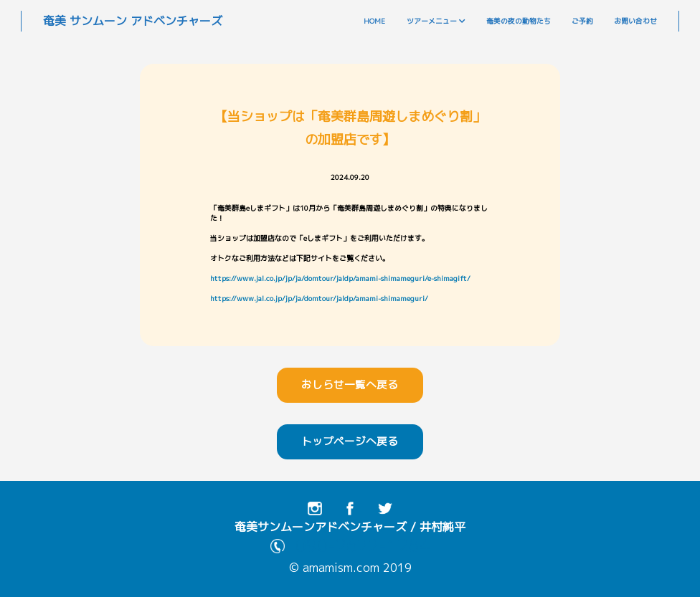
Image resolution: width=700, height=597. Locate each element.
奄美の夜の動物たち (519, 21)
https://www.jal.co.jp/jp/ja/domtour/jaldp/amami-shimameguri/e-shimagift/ (340, 278)
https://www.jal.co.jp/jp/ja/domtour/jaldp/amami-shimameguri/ (319, 298)
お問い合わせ (635, 21)
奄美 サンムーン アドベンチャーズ (133, 21)
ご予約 (582, 21)
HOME (374, 21)
